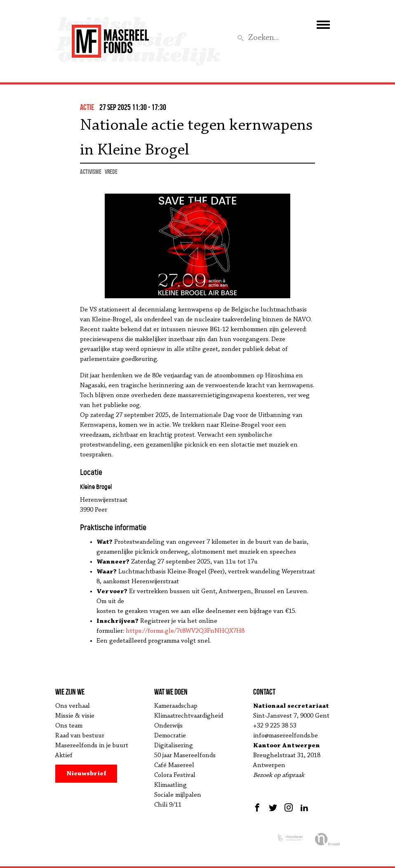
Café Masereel (174, 765)
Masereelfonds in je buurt (92, 746)
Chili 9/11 (168, 805)
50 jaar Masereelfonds (185, 756)
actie (87, 107)
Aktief (64, 756)
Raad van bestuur (80, 736)
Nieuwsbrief (86, 774)
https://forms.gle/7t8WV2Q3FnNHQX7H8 (185, 631)
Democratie (170, 736)
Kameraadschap (176, 706)
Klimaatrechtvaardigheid (189, 716)
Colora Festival (175, 775)
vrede (111, 172)
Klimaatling (170, 785)
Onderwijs (168, 726)
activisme (91, 172)
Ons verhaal (73, 706)
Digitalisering (174, 746)
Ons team (69, 726)
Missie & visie (75, 716)
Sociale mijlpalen (178, 795)
